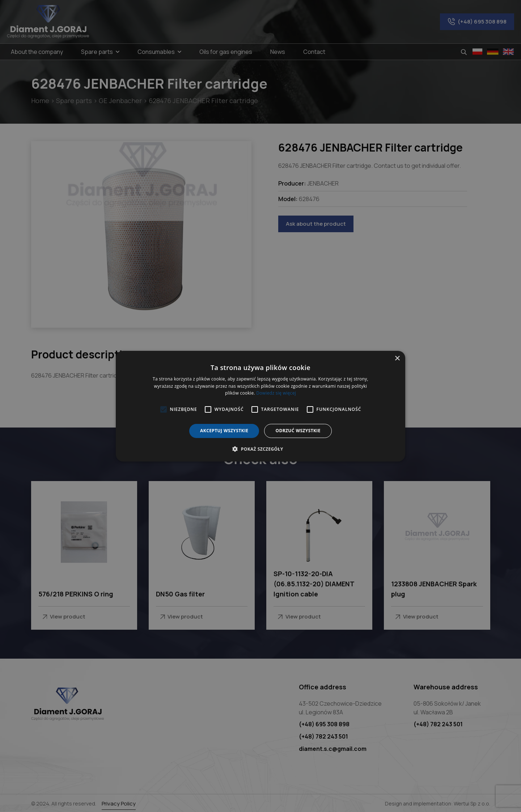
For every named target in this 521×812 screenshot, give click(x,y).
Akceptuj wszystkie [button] (224, 431)
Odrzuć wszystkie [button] (298, 431)
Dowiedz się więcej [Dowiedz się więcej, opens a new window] (276, 393)
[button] (260, 449)
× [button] (397, 358)
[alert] (260, 406)
